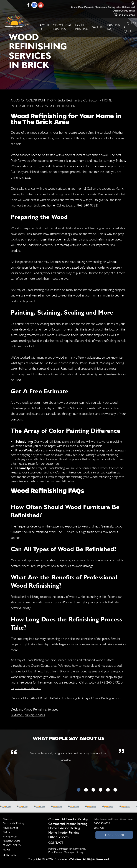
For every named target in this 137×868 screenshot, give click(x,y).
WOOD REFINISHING (61, 106)
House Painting (10, 828)
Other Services (58, 837)
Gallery (98, 27)
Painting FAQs (10, 837)
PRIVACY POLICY (12, 845)
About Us (7, 819)
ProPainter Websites (67, 859)
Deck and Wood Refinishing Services (34, 709)
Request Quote (114, 835)
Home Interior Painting (64, 833)
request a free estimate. (26, 688)
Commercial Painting (13, 823)
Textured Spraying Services (28, 715)
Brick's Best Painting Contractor (78, 100)
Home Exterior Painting (64, 828)
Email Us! (99, 828)
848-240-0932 (127, 15)
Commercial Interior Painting (68, 824)
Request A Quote (12, 841)
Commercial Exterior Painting (68, 819)
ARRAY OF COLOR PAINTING (32, 100)
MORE (6, 850)
